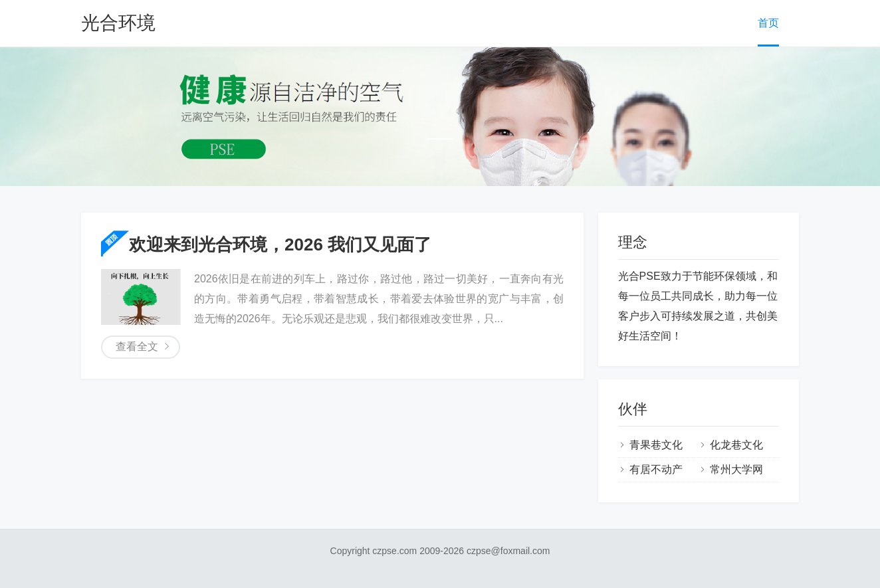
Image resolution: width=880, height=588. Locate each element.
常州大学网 (736, 469)
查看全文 (137, 346)
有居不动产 (656, 469)
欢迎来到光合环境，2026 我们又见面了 (280, 245)
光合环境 (118, 23)
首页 (768, 23)
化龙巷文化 (736, 445)
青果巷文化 (656, 445)
